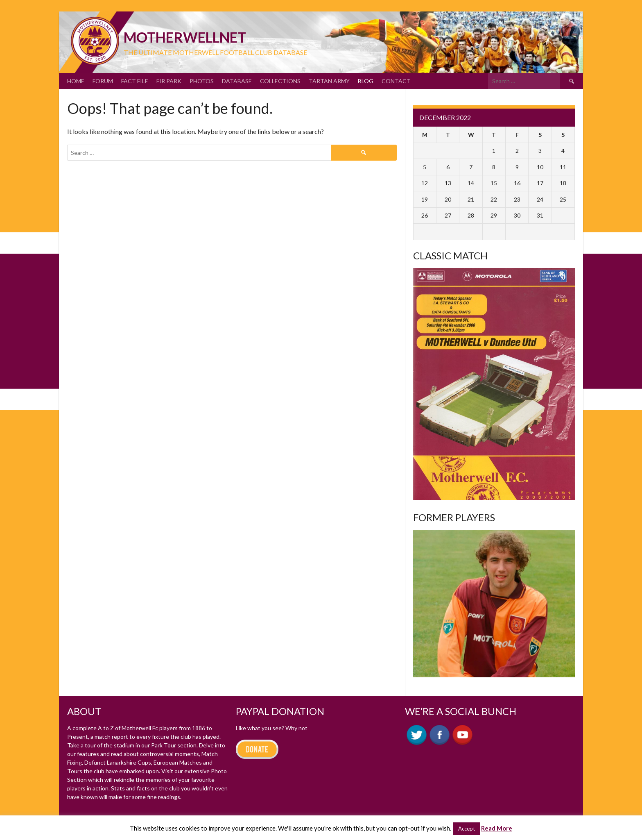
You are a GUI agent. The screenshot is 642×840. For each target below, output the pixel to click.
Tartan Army (329, 81)
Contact (396, 81)
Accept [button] (467, 829)
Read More (497, 828)
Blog (366, 81)
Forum (103, 81)
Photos (202, 81)
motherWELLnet (185, 37)
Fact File (135, 81)
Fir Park (169, 81)
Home (76, 81)
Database (237, 81)
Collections (280, 81)
